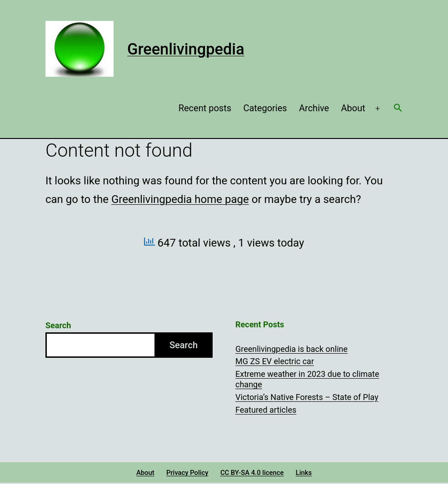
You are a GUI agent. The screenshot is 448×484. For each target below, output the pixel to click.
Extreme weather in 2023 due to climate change (307, 379)
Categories (265, 108)
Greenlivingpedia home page (180, 199)
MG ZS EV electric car (275, 361)
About (353, 108)
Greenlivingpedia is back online (291, 349)
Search (58, 325)
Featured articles (266, 410)
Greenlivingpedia (186, 49)
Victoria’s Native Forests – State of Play (307, 397)
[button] (398, 109)
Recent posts (205, 108)
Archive (314, 108)
